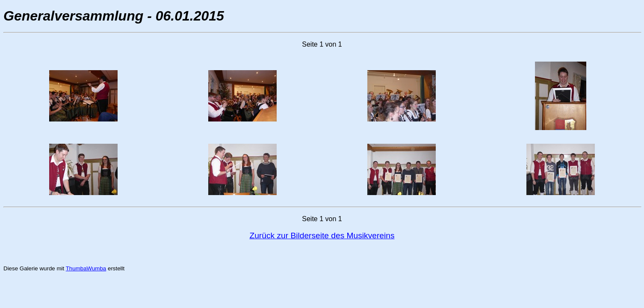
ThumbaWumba (86, 268)
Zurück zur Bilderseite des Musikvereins (322, 235)
